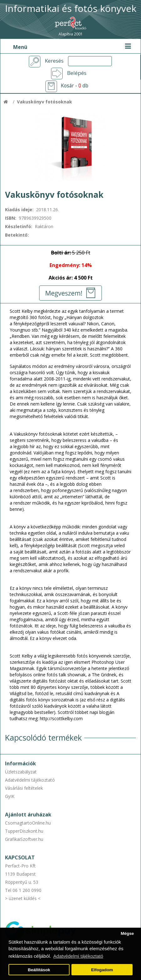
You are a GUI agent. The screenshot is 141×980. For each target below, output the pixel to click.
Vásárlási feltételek (24, 788)
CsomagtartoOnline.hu (28, 823)
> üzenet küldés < (23, 898)
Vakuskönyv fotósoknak (44, 102)
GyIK (10, 796)
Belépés (77, 73)
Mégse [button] (127, 933)
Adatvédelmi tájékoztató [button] (78, 956)
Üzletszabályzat (21, 772)
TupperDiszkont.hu (24, 831)
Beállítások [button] (39, 970)
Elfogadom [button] (102, 970)
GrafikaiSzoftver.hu (24, 839)
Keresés (54, 61)
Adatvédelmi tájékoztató (30, 780)
